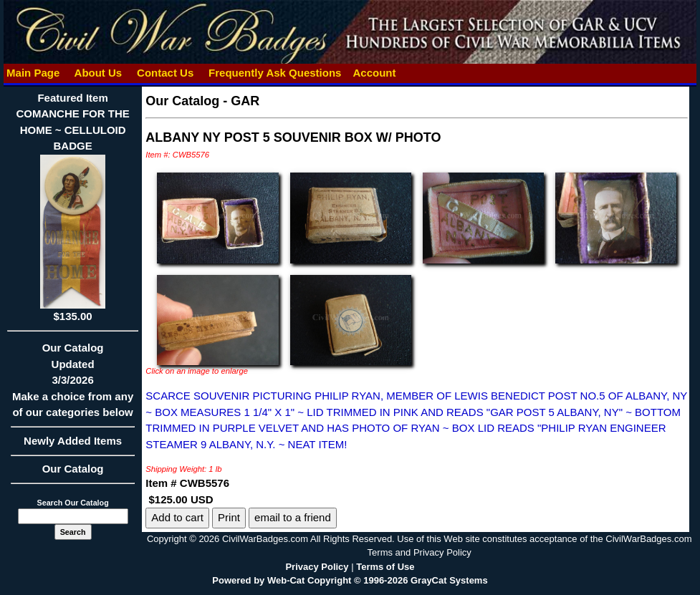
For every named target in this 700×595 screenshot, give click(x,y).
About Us (98, 73)
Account (375, 73)
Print (229, 517)
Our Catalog (73, 469)
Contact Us (166, 73)
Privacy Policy (317, 567)
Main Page (33, 73)
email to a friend (293, 517)
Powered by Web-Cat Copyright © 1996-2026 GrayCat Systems (350, 580)
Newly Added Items (73, 445)
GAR (245, 101)
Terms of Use (385, 567)
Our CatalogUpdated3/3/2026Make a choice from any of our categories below (73, 384)
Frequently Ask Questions (275, 73)
